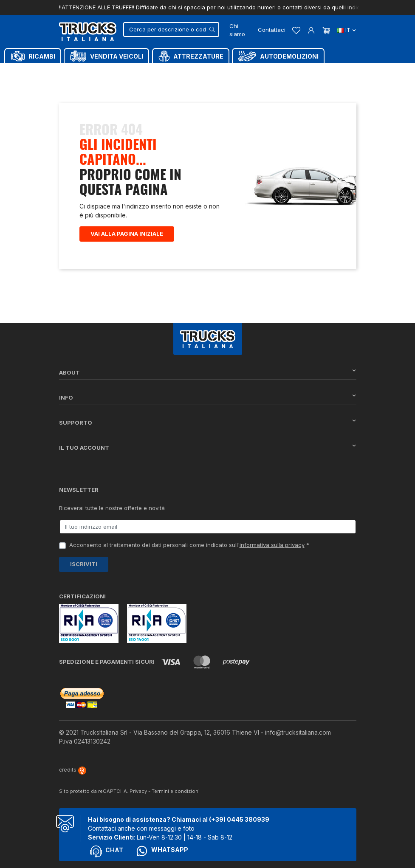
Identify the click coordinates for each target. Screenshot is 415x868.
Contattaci (272, 30)
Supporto (208, 422)
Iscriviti (84, 564)
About (208, 372)
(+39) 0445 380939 (239, 819)
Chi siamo (237, 30)
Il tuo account (208, 447)
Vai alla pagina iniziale (127, 234)
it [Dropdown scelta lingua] (346, 30)
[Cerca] (171, 30)
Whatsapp (162, 851)
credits (73, 770)
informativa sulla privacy (272, 545)
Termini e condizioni (176, 791)
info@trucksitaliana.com (298, 732)
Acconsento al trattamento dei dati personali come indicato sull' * (189, 545)
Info (208, 397)
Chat (107, 851)
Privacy (138, 791)
